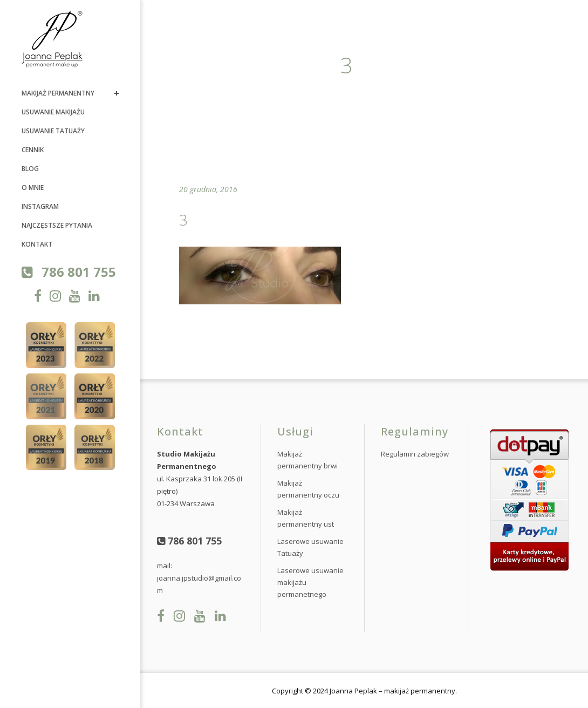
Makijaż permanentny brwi (307, 460)
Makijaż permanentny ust (306, 518)
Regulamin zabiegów (415, 454)
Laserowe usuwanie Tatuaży (310, 547)
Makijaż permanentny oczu (308, 489)
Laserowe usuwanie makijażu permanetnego (310, 582)
